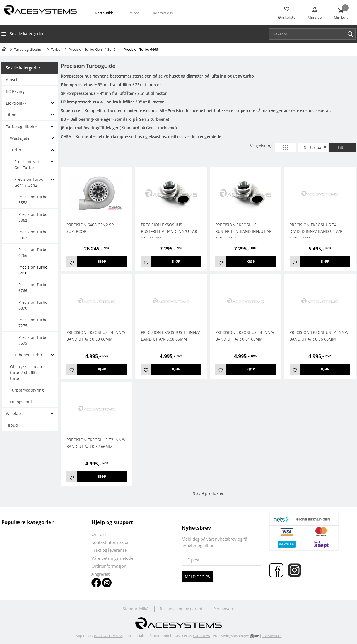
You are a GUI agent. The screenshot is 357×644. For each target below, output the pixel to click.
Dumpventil (21, 402)
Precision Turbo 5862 (33, 217)
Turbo (56, 49)
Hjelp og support (112, 522)
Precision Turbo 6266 (33, 252)
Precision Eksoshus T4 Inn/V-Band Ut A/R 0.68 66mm (171, 336)
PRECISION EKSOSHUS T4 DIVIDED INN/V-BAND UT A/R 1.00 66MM (316, 231)
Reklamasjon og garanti (182, 609)
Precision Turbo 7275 (33, 323)
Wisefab (13, 413)
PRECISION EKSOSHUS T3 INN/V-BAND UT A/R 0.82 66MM (97, 443)
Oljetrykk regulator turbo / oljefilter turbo (27, 372)
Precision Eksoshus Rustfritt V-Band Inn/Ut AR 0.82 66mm (169, 231)
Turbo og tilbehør (28, 49)
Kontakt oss (163, 13)
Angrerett (101, 574)
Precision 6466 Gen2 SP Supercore (90, 228)
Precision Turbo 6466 (33, 270)
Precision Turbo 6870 (33, 305)
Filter (342, 147)
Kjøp (102, 261)
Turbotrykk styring (27, 390)
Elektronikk (16, 103)
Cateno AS (202, 636)
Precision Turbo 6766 (33, 288)
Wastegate (20, 138)
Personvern (224, 609)
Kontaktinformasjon (111, 542)
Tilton (11, 115)
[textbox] (314, 34)
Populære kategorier (27, 522)
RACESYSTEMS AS (108, 636)
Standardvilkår (136, 609)
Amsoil (12, 80)
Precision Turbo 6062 (33, 235)
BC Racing (15, 91)
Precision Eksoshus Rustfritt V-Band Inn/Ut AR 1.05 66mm (243, 231)
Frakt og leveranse (109, 550)
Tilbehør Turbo (28, 355)
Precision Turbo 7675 (33, 340)
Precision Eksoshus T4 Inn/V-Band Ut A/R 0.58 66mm (97, 336)
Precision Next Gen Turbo (28, 165)
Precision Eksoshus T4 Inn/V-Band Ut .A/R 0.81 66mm (245, 336)
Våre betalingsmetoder (113, 558)
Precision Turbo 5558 (33, 200)
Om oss (133, 13)
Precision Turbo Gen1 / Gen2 (92, 49)
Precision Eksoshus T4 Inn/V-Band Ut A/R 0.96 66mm (320, 336)
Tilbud (12, 425)
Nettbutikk (104, 13)
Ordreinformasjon (109, 566)
